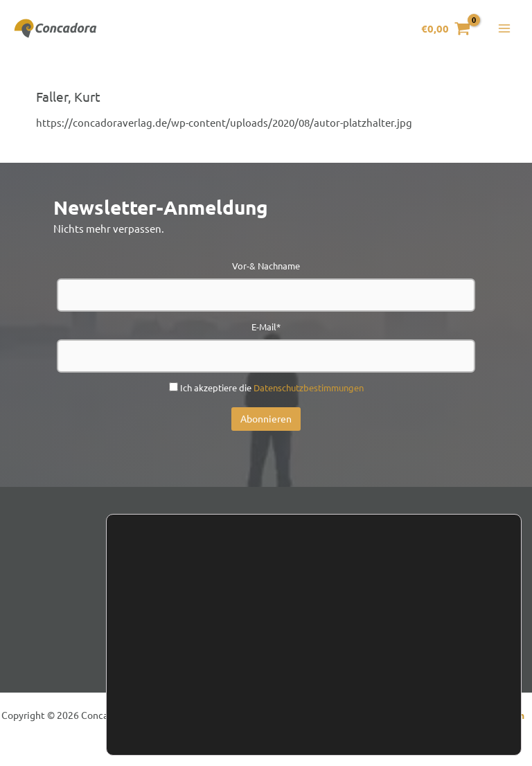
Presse (370, 612)
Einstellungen (178, 710)
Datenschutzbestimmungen (309, 391)
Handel (310, 612)
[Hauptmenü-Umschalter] (504, 31)
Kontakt (166, 612)
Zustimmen (424, 668)
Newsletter (239, 612)
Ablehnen (424, 697)
